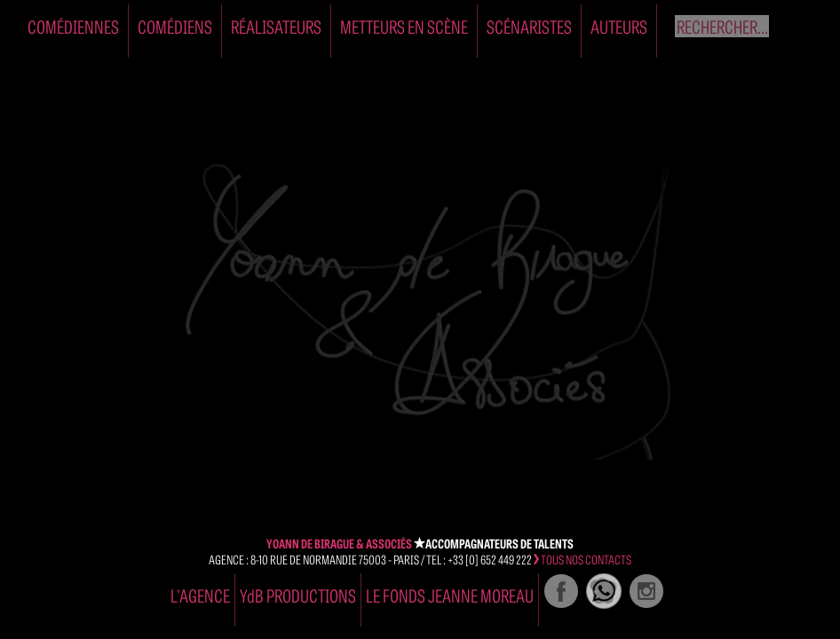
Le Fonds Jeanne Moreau (450, 595)
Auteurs (619, 26)
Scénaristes (529, 26)
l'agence (200, 595)
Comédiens (175, 26)
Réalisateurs (276, 26)
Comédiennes (73, 26)
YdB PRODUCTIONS (298, 595)
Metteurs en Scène (404, 26)
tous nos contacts (582, 559)
